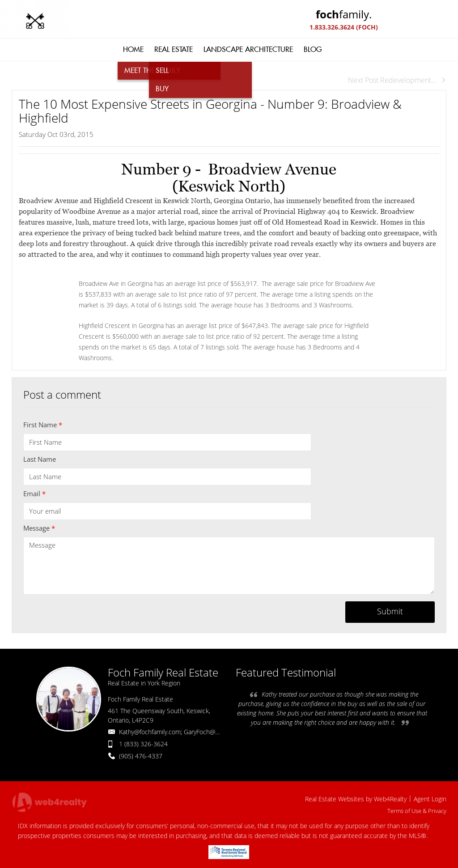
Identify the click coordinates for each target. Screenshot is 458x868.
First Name (43, 425)
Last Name (40, 459)
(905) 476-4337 (141, 756)
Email (34, 494)
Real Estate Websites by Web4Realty (356, 799)
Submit (390, 611)
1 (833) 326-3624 (143, 744)
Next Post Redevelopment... (397, 80)
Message (39, 528)
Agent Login (430, 799)
